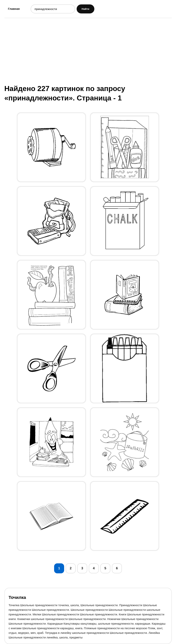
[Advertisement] (88, 51)
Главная (14, 9)
